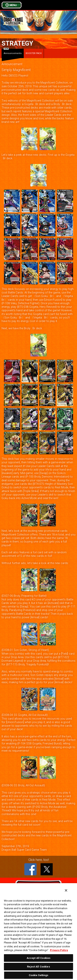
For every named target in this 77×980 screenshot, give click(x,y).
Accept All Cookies (38, 958)
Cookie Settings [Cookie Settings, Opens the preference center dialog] (39, 975)
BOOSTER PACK (34, 53)
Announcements (13, 52)
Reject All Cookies (38, 967)
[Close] (66, 890)
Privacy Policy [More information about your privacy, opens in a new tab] (59, 950)
